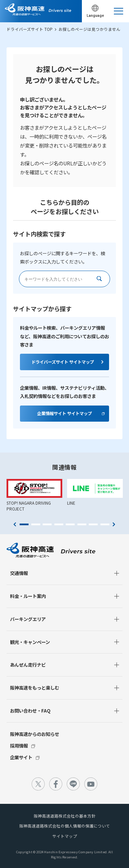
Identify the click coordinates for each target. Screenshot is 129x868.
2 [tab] (36, 525)
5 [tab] (70, 525)
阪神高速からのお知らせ (35, 734)
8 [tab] (105, 525)
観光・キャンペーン (30, 642)
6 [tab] (82, 525)
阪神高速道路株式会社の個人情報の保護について (65, 826)
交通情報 (19, 573)
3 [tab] (47, 525)
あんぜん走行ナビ (28, 665)
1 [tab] (24, 525)
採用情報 (19, 746)
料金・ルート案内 (28, 596)
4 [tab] (59, 525)
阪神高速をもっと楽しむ (35, 688)
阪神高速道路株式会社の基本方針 (65, 816)
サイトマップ (65, 836)
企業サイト (21, 757)
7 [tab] (93, 525)
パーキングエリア (28, 619)
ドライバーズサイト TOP (30, 29)
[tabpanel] (34, 495)
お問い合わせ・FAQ (30, 711)
